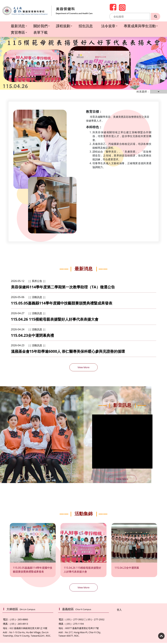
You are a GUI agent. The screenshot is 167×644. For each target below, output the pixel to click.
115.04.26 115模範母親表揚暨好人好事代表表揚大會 (57, 320)
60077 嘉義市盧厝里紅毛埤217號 (82, 629)
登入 (119, 611)
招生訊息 (86, 26)
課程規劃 (64, 26)
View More (84, 368)
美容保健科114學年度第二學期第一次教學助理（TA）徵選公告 (65, 287)
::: (108, 17)
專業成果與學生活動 (141, 26)
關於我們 (42, 26)
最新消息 (19, 26)
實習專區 (19, 32)
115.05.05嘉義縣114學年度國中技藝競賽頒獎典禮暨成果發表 (64, 303)
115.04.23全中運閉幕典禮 (33, 336)
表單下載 (40, 32)
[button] (6, 63)
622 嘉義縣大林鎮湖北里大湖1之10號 (29, 629)
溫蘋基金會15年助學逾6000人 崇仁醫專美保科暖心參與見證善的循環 (70, 352)
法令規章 (109, 26)
